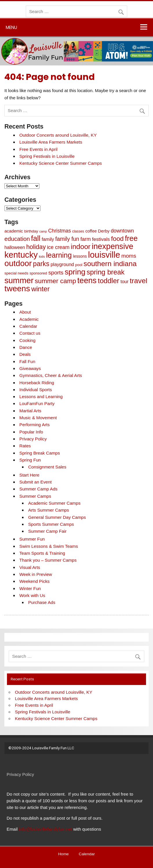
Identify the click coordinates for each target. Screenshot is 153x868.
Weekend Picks (34, 581)
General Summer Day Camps (57, 517)
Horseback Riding (37, 383)
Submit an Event (35, 482)
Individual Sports (36, 390)
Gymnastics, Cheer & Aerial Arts (51, 375)
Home (63, 854)
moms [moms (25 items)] (129, 256)
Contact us (30, 333)
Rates (25, 446)
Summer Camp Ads (39, 489)
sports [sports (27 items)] (56, 273)
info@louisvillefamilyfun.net (45, 829)
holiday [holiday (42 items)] (36, 247)
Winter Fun (30, 588)
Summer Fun (32, 539)
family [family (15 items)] (48, 239)
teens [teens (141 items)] (87, 280)
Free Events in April (39, 149)
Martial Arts (30, 411)
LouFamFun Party (37, 403)
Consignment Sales (47, 467)
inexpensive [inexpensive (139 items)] (112, 246)
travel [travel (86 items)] (139, 281)
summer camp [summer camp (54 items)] (55, 281)
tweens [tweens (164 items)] (17, 289)
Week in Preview (36, 574)
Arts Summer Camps (49, 510)
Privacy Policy (33, 439)
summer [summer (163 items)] (19, 280)
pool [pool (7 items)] (79, 265)
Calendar (28, 326)
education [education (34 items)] (17, 239)
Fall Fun (27, 361)
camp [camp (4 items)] (43, 231)
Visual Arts (30, 567)
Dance (26, 347)
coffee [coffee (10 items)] (91, 231)
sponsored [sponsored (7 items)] (38, 273)
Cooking (28, 340)
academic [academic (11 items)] (14, 231)
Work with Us (32, 595)
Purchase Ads (42, 602)
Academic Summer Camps (54, 503)
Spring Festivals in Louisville (47, 156)
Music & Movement (38, 418)
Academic (29, 319)
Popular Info (31, 432)
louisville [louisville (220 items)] (104, 255)
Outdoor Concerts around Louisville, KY (58, 135)
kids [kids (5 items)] (42, 257)
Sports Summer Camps (51, 524)
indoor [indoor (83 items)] (81, 247)
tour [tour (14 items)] (125, 281)
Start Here (29, 475)
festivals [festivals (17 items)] (101, 239)
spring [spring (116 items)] (75, 272)
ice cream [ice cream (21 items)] (58, 247)
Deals (25, 354)
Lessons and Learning (41, 397)
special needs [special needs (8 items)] (16, 273)
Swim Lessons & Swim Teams (49, 546)
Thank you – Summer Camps (48, 560)
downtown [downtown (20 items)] (122, 231)
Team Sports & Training (42, 553)
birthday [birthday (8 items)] (31, 231)
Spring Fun (30, 460)
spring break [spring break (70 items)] (106, 272)
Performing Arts (35, 425)
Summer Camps (35, 496)
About (25, 312)
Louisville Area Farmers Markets (51, 142)
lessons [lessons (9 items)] (80, 256)
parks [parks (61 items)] (41, 264)
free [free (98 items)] (131, 238)
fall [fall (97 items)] (36, 238)
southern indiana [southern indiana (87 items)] (110, 264)
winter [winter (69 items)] (40, 289)
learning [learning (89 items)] (59, 255)
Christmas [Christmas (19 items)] (60, 231)
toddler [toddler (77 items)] (108, 281)
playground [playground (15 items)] (62, 264)
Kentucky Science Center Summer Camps (61, 163)
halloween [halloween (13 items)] (15, 247)
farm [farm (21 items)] (85, 239)
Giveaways (30, 368)
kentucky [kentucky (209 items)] (21, 255)
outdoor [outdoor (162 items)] (18, 263)
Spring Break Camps (40, 453)
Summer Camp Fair (47, 531)
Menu (11, 27)
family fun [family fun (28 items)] (67, 239)
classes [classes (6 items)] (78, 231)
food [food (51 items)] (117, 239)
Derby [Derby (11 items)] (104, 231)
